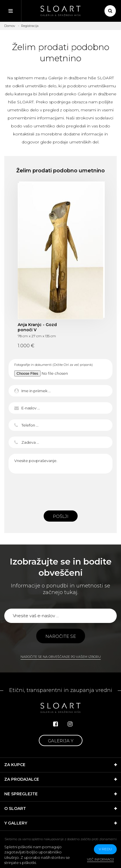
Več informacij (100, 859)
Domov (10, 26)
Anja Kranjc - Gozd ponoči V (37, 327)
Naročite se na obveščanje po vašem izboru (61, 657)
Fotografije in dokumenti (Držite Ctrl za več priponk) (54, 365)
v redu (105, 849)
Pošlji (61, 516)
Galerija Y (61, 741)
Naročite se (61, 636)
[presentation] (61, 490)
